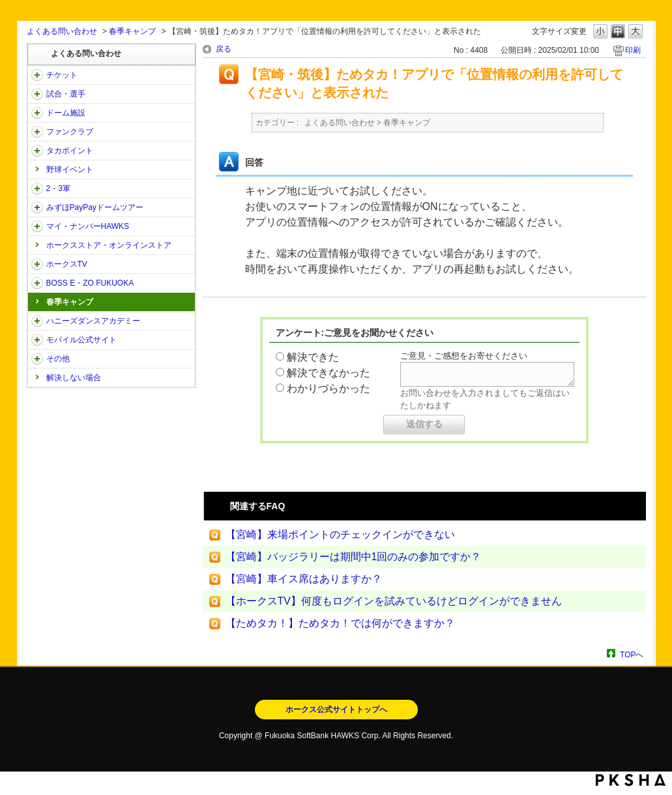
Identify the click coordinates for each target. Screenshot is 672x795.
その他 (58, 359)
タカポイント (70, 151)
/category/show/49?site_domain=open (37, 359)
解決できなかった (329, 373)
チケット (62, 75)
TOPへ (632, 654)
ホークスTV (67, 264)
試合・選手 (66, 94)
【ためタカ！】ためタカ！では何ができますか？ (340, 623)
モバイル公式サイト (81, 340)
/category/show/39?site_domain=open (37, 113)
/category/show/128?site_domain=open (37, 283)
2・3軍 (58, 188)
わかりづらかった (329, 388)
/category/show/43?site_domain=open (37, 188)
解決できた (313, 357)
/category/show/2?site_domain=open (37, 75)
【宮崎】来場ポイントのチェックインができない (340, 534)
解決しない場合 (74, 378)
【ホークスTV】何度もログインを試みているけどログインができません (394, 601)
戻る (224, 49)
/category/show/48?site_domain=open (37, 340)
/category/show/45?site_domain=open (37, 207)
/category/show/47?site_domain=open (37, 321)
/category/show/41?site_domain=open (37, 151)
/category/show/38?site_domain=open (37, 94)
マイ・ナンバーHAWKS (88, 226)
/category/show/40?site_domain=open (37, 132)
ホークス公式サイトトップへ (336, 710)
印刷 (633, 50)
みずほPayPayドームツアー (95, 207)
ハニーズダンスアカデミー (93, 321)
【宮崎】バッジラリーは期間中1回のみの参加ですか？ (354, 557)
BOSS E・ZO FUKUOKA (90, 283)
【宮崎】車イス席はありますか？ (304, 579)
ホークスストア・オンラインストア (109, 245)
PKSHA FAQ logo (631, 780)
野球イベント (70, 170)
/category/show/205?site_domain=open (37, 264)
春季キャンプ (132, 31)
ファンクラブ (70, 132)
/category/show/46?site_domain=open (37, 226)
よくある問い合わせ (62, 31)
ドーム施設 (66, 113)
